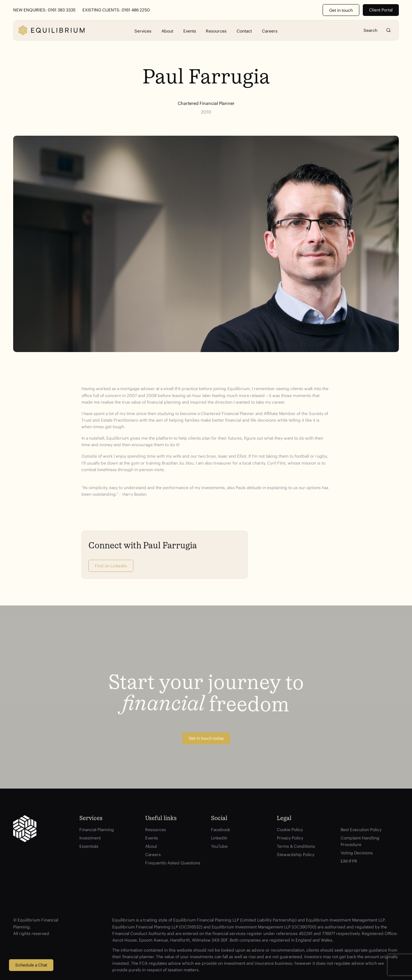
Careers (270, 31)
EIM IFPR (349, 861)
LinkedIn (219, 838)
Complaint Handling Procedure (360, 841)
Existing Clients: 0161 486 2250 (116, 10)
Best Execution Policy (361, 830)
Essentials (89, 846)
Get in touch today (206, 738)
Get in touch (341, 10)
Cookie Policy (290, 830)
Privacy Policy (290, 838)
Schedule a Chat (31, 965)
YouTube (219, 846)
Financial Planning (97, 830)
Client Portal (381, 10)
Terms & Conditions (296, 846)
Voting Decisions (357, 853)
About (167, 31)
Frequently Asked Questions (173, 863)
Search (388, 30)
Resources (216, 31)
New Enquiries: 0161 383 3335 (44, 10)
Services (143, 31)
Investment (90, 838)
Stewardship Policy (296, 855)
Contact (244, 31)
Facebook (221, 830)
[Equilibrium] (52, 30)
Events (190, 31)
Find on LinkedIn (111, 566)
